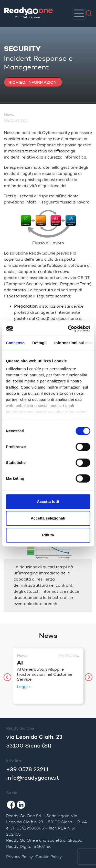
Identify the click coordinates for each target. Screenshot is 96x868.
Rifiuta (48, 535)
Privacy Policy (20, 857)
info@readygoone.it (33, 778)
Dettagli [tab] (39, 343)
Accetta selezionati (48, 518)
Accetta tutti (48, 502)
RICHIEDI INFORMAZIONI (33, 82)
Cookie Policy (49, 857)
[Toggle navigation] (79, 13)
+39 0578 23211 (27, 769)
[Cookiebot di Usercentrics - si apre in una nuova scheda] (68, 329)
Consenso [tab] (15, 343)
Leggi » (24, 687)
